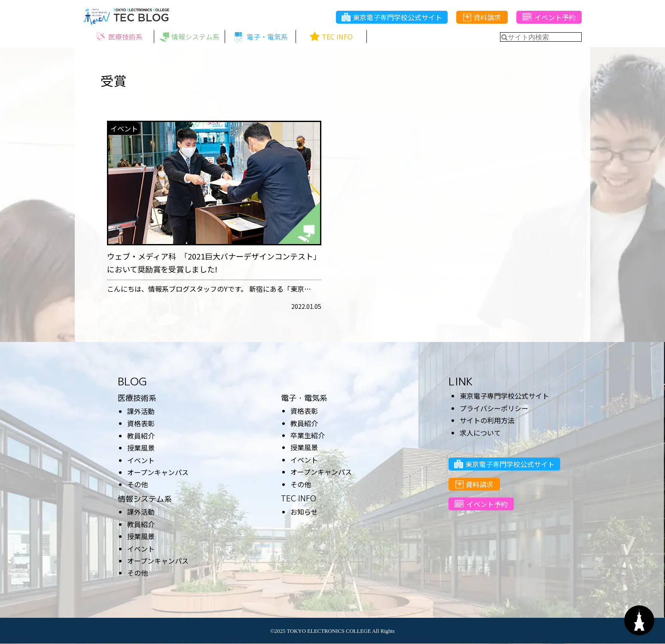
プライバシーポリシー (494, 408)
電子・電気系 (304, 398)
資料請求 (482, 18)
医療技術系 (137, 398)
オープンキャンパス (158, 472)
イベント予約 (549, 18)
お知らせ (304, 512)
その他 (137, 484)
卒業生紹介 (308, 435)
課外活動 (141, 411)
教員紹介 (141, 436)
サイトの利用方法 (487, 420)
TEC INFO (299, 499)
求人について (480, 433)
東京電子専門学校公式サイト (392, 18)
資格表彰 (141, 423)
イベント (141, 460)
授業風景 (141, 448)
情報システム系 (145, 499)
